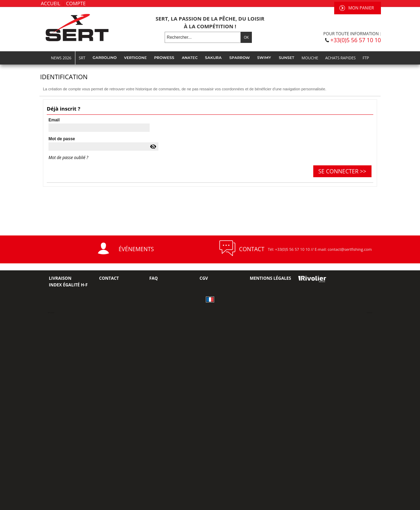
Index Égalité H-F (68, 285)
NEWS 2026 (61, 58)
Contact (109, 278)
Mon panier (361, 8)
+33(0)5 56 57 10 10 (356, 40)
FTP (366, 58)
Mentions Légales (270, 278)
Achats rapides (340, 58)
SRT (82, 58)
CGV (204, 278)
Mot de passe (62, 139)
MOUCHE (310, 58)
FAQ (153, 278)
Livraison (60, 278)
